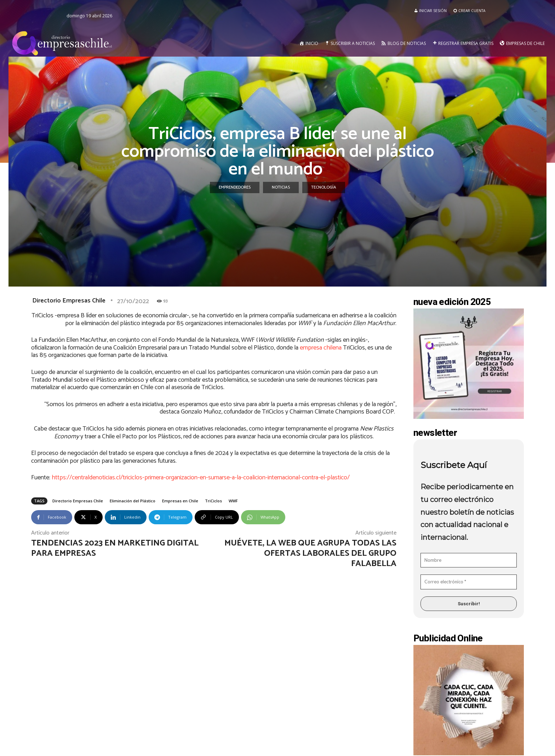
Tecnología (324, 187)
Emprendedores (235, 187)
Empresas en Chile (180, 501)
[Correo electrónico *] (469, 582)
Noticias (281, 187)
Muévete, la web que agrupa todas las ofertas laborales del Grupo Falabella (310, 553)
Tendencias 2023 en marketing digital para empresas (115, 548)
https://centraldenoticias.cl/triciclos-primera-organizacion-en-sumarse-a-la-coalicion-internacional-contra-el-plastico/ (201, 478)
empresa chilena (321, 348)
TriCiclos (213, 501)
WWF (233, 501)
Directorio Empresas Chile (69, 301)
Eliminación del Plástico (133, 501)
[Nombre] (469, 560)
